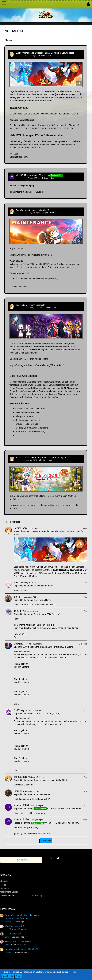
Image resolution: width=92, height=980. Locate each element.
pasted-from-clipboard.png (22, 186)
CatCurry (19, 710)
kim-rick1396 (21, 178)
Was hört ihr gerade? (43, 586)
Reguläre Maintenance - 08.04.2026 (32, 210)
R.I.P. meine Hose (42, 600)
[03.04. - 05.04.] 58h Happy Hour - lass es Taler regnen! (41, 458)
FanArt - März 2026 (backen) (47, 614)
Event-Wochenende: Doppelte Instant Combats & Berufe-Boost (45, 53)
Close (18, 976)
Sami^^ (18, 597)
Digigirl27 (19, 644)
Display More (46, 840)
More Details (8, 976)
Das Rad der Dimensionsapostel (31, 305)
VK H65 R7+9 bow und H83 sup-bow (33, 175)
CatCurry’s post (26, 647)
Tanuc (17, 611)
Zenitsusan (20, 56)
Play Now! (21, 860)
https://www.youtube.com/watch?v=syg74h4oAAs (35, 365)
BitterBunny (37, 895)
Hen (16, 582)
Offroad (18, 791)
